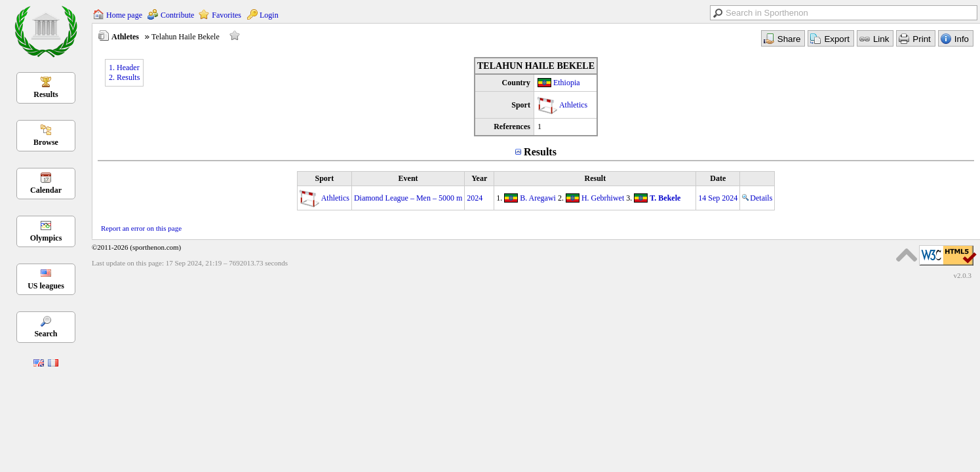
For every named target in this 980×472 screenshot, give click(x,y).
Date (718, 178)
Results (46, 94)
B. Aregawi (538, 198)
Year (479, 178)
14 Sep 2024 (718, 198)
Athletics (573, 105)
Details (757, 198)
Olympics (46, 238)
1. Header (124, 68)
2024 (475, 198)
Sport (324, 178)
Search (46, 334)
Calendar (46, 190)
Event (408, 178)
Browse (46, 142)
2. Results (124, 77)
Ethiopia (567, 83)
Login (269, 15)
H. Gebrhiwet (603, 198)
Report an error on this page (141, 228)
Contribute (177, 15)
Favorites (226, 15)
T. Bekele (665, 198)
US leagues (46, 286)
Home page (124, 15)
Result (595, 178)
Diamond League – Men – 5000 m (408, 198)
